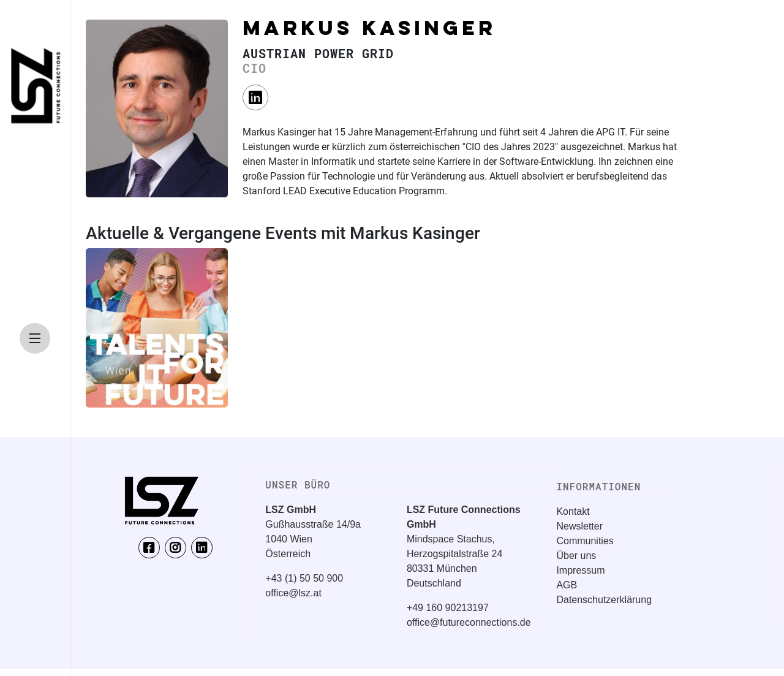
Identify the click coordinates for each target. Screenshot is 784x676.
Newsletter (579, 526)
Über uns (576, 556)
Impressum (580, 570)
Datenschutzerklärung (604, 600)
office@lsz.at (293, 593)
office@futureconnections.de (469, 622)
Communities (585, 541)
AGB (567, 585)
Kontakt (573, 511)
